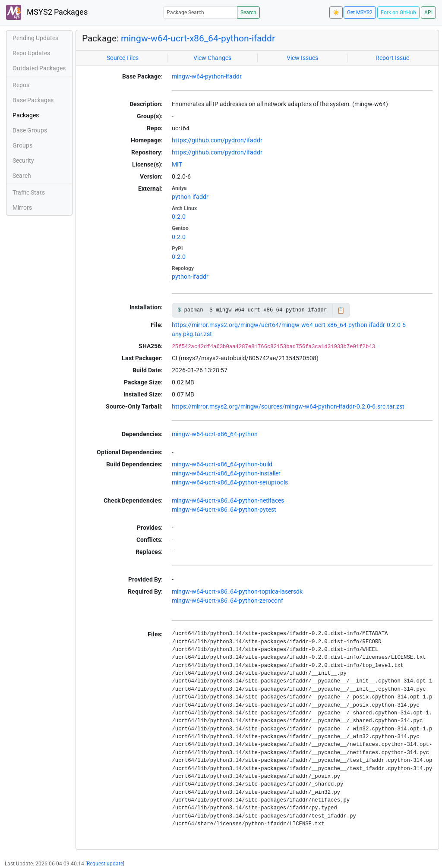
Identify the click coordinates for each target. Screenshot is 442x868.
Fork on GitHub (398, 13)
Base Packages (33, 100)
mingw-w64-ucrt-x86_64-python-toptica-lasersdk (237, 591)
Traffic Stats (29, 192)
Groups (22, 145)
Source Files (123, 58)
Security (23, 160)
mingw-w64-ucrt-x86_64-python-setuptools (230, 482)
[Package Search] (200, 12)
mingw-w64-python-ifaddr (207, 76)
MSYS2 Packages (47, 12)
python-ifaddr (190, 197)
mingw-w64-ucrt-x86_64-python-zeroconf (227, 601)
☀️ (336, 13)
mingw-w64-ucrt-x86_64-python (215, 434)
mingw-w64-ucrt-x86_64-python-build (222, 464)
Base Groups (30, 130)
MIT (177, 164)
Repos (21, 85)
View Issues (302, 58)
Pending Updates (35, 38)
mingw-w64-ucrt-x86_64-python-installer (226, 473)
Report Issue (392, 58)
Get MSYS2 (360, 13)
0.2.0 (179, 217)
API (428, 13)
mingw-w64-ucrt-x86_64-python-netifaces (228, 500)
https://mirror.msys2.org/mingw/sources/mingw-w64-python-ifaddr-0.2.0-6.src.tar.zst (288, 406)
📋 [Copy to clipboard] (341, 310)
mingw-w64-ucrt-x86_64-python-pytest (224, 509)
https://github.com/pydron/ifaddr (217, 140)
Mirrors (22, 208)
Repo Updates (31, 53)
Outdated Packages (39, 68)
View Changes (212, 58)
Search (248, 13)
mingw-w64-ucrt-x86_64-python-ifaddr (198, 38)
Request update (105, 864)
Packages (26, 115)
